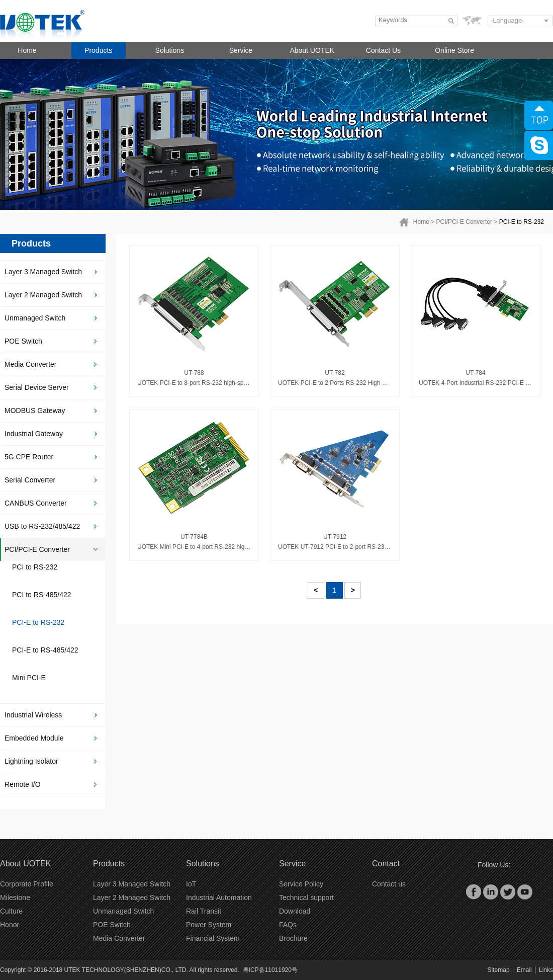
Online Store (454, 50)
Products (98, 50)
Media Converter (31, 364)
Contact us (389, 884)
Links (546, 970)
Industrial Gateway (34, 434)
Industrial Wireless (33, 715)
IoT (191, 884)
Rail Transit (204, 911)
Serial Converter (30, 480)
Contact (386, 864)
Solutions (170, 50)
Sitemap (499, 970)
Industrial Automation (219, 897)
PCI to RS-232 (35, 567)
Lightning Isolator (31, 761)
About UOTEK (312, 50)
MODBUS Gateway (35, 411)
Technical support (306, 897)
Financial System (213, 938)
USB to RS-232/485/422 (42, 526)
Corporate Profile (27, 884)
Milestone (15, 897)
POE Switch (23, 341)
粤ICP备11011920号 (270, 970)
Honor (10, 925)
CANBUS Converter (36, 503)
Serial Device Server (37, 387)
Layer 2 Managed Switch (43, 295)
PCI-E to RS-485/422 (45, 650)
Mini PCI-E (29, 678)
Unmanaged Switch (35, 318)
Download (295, 911)
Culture (11, 911)
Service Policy (301, 884)
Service (241, 50)
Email (524, 970)
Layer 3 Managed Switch (43, 272)
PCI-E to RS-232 (522, 222)
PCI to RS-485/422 (42, 595)
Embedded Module (34, 738)
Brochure (293, 938)
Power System (209, 925)
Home (27, 50)
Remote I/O (23, 784)
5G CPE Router (29, 457)
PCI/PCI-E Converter (464, 222)
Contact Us (383, 50)
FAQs (288, 925)
